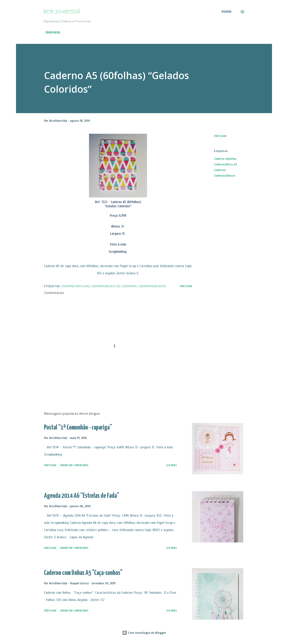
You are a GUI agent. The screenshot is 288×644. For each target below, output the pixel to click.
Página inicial (53, 33)
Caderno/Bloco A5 (225, 164)
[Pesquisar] (226, 12)
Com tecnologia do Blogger (144, 633)
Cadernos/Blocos (225, 176)
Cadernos (220, 170)
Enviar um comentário (74, 465)
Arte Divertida (62, 12)
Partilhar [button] (220, 136)
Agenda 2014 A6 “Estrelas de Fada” (82, 496)
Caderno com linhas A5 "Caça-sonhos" (83, 573)
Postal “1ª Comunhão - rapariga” (78, 428)
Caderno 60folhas (225, 159)
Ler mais (171, 465)
